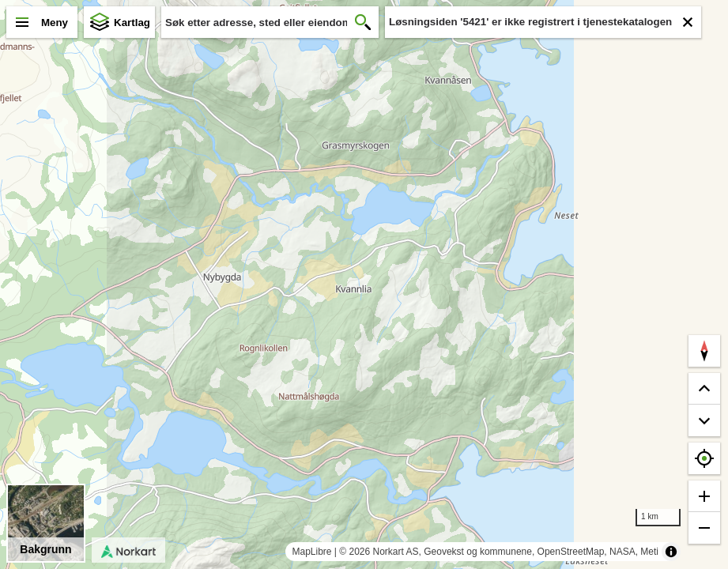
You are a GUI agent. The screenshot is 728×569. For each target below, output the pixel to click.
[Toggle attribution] (671, 552)
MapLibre (311, 552)
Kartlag (132, 23)
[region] (364, 284)
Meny (55, 23)
